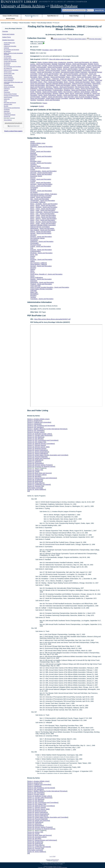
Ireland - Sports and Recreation (49, 74)
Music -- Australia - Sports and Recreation (68, 75)
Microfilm (6, 106)
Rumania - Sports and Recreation (46, 92)
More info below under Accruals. (60, 59)
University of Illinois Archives (23, 6)
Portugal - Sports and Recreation (41, 90)
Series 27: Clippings (34, 462)
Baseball (54, 64)
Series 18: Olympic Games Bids (38, 447)
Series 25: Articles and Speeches (39, 458)
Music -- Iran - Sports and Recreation (88, 79)
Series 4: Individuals (34, 424)
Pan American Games (82, 87)
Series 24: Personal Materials (37, 457)
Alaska (39, 62)
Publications (7, 89)
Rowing (98, 90)
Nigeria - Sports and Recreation (82, 85)
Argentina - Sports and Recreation (78, 62)
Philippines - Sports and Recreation (42, 89)
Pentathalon (94, 87)
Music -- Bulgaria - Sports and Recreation (52, 77)
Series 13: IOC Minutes (35, 439)
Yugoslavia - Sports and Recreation (48, 100)
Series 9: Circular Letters (36, 432)
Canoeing (67, 66)
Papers (45, 103)
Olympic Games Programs (10, 94)
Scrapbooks (7, 109)
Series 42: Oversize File (36, 486)
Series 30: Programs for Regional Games (41, 466)
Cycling (33, 67)
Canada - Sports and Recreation (52, 66)
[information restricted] (35, 488)
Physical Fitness (69, 89)
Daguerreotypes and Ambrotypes (12, 108)
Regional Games (8, 75)
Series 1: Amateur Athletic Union (38, 419)
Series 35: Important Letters (37, 475)
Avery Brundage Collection (45, 23)
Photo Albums (7, 113)
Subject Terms (7, 37)
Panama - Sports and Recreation (63, 87)
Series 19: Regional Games (37, 448)
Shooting (55, 93)
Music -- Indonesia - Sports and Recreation (61, 79)
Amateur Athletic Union (9, 43)
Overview (5, 31)
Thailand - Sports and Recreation (52, 97)
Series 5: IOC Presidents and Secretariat (41, 426)
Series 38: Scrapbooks (35, 480)
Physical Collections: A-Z (32, 16)
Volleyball (72, 98)
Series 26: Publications (35, 460)
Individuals (6, 48)
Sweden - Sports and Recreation (67, 95)
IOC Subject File (8, 68)
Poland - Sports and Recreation (85, 89)
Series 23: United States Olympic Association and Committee (48, 455)
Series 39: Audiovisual (35, 481)
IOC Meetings (7, 63)
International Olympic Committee (41, 196)
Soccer (72, 93)
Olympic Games (8, 72)
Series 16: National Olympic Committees (41, 444)
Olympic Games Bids (9, 73)
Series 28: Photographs (35, 463)
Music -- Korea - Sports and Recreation (70, 80)
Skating (62, 93)
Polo (98, 89)
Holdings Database (64, 6)
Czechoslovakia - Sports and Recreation (49, 67)
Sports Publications (9, 80)
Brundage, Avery (36, 66)
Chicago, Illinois (76, 66)
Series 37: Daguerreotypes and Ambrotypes (42, 478)
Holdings (15, 23)
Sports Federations (9, 77)
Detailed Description (8, 40)
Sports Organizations (9, 79)
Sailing (60, 92)
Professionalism (58, 90)
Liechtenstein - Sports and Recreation (43, 201)
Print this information (94, 39)
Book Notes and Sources (10, 103)
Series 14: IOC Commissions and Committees (43, 440)
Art (91, 62)
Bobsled (91, 64)
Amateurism (7, 44)
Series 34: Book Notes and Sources (39, 473)
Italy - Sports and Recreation (69, 74)
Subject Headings (74, 16)
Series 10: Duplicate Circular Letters (39, 434)
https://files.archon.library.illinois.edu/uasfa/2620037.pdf (52, 319)
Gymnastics (87, 71)
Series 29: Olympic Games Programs (40, 465)
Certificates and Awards (10, 115)
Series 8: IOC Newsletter (36, 430)
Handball (94, 71)
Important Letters (8, 104)
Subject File (7, 99)
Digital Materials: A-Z (53, 16)
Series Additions (8, 120)
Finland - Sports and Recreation (67, 69)
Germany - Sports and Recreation (49, 71)
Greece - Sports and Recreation (72, 71)
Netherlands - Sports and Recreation (42, 228)
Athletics (95, 62)
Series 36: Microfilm (34, 476)
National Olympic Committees (11, 70)
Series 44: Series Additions (37, 489)
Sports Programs (8, 97)
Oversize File (7, 116)
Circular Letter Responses (10, 61)
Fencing (53, 69)
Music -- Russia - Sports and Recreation (77, 82)
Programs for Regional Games (11, 96)
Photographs (7, 92)
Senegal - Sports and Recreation (41, 93)
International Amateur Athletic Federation (74, 72)
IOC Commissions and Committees (12, 67)
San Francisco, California (72, 92)
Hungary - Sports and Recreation (41, 72)
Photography (58, 89)
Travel (5, 101)
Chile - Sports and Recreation (92, 66)
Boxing (96, 64)
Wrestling (96, 98)
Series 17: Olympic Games (36, 445)
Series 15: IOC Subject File (37, 442)
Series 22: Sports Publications (38, 453)
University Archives (6, 23)
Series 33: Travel (33, 471)
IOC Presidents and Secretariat (11, 50)
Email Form (55, 861)
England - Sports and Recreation (41, 174)
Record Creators (11, 19)
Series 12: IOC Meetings (36, 437)
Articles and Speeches (9, 87)
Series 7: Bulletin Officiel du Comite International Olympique (47, 429)
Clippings (6, 90)
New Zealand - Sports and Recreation (58, 85)
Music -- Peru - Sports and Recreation (51, 82)
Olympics (49, 87)
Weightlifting (88, 98)
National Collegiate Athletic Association (58, 84)
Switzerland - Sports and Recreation (42, 282)
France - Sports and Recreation (41, 183)
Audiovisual (7, 111)
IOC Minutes (7, 65)
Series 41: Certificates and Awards (39, 484)
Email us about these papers (13, 131)
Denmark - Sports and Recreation (74, 67)
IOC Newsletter (8, 56)
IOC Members (7, 51)
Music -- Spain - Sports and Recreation (43, 223)
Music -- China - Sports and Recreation (79, 77)
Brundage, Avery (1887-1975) (52, 50)
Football (81, 69)
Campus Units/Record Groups (11, 16)
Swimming (82, 95)
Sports (40, 95)
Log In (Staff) (52, 856)
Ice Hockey (56, 72)
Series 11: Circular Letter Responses (40, 435)
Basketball (62, 64)
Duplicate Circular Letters (10, 60)
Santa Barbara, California (89, 92)
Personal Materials (8, 85)
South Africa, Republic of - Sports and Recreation (46, 274)
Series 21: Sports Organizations (38, 452)
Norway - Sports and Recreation (41, 233)
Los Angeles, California (46, 75)
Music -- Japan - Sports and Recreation (43, 80)
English (41, 106)
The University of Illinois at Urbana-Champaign (57, 867)
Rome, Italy (91, 90)
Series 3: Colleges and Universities (39, 422)
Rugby (32, 92)
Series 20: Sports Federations (37, 450)
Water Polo (79, 98)
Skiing (67, 93)
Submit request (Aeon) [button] (59, 39)
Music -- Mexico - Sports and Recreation (43, 219)
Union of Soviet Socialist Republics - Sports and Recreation (50, 287)
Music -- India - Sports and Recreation (43, 210)
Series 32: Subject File (35, 470)
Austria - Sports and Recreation (41, 64)
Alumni (34, 23)
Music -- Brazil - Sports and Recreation (43, 205)
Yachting (33, 100)
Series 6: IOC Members (35, 427)
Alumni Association (25, 23)
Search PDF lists (99, 10)
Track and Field (69, 97)
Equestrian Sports (44, 69)
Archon (51, 866)
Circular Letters (8, 58)
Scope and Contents (8, 34)
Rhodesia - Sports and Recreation (75, 90)
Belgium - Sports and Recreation (76, 64)
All (29, 491)
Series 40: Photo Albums (36, 483)
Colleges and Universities (10, 46)
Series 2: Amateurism (35, 421)
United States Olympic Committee (57, 98)
